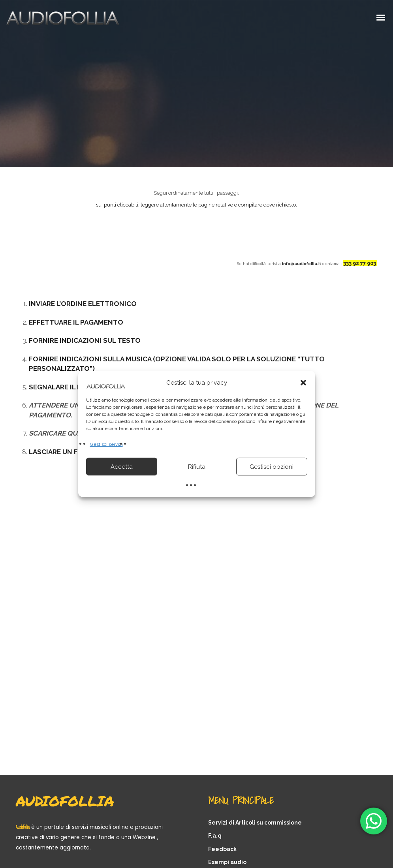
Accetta (122, 467)
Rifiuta (197, 467)
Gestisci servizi (106, 444)
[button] (303, 383)
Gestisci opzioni (272, 467)
